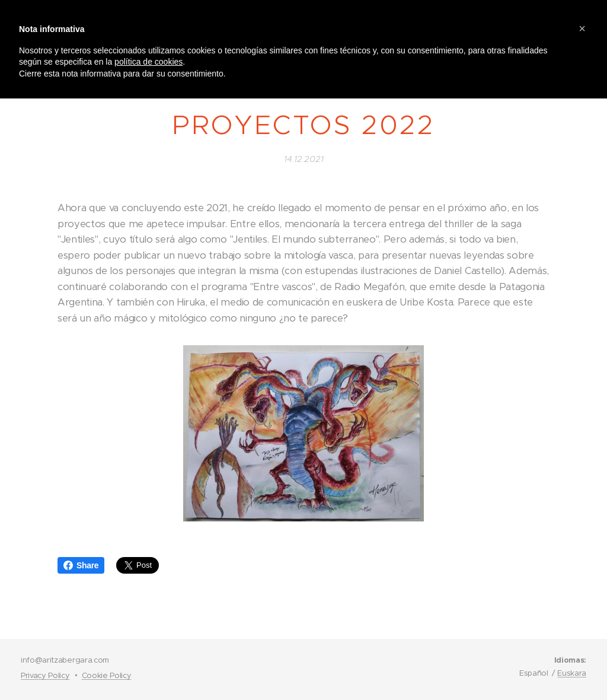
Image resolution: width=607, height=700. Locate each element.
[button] (582, 28)
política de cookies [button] (148, 62)
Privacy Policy (45, 675)
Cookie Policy (107, 675)
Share (81, 565)
